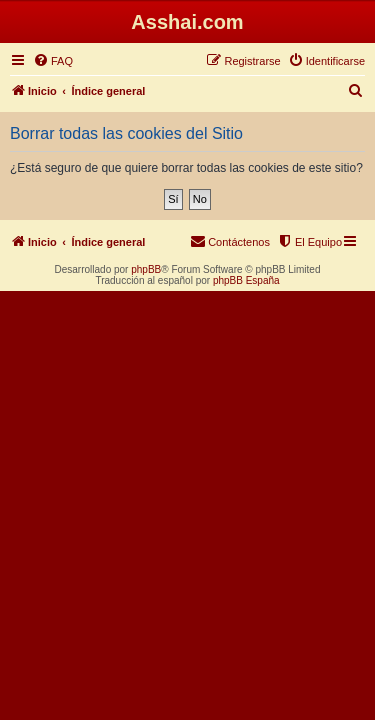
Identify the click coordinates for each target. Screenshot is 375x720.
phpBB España (246, 280)
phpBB (146, 269)
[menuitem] (53, 61)
